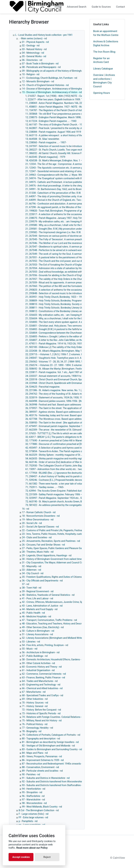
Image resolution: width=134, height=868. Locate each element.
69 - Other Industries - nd (35, 699)
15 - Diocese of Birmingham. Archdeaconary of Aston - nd (52, 92)
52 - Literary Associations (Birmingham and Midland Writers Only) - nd (58, 638)
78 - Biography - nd (32, 731)
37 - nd (26, 584)
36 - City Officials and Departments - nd (42, 581)
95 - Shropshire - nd (32, 792)
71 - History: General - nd (35, 706)
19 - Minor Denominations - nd (38, 520)
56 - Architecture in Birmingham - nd (41, 652)
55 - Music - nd (30, 649)
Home (58, 7)
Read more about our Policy (32, 848)
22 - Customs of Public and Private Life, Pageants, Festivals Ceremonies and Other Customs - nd (72, 530)
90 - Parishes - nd (31, 774)
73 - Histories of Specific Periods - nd (41, 713)
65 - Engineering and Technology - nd (41, 685)
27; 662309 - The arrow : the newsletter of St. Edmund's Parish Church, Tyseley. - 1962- (70, 430)
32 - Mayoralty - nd (32, 566)
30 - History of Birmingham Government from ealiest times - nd (55, 559)
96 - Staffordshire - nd (33, 796)
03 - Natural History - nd (34, 49)
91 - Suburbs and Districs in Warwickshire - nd (46, 778)
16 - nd (26, 509)
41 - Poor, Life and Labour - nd (38, 598)
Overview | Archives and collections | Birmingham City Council (104, 81)
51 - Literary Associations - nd (37, 634)
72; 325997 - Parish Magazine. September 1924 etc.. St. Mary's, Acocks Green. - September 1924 (76, 498)
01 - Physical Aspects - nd (35, 42)
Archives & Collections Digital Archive (106, 43)
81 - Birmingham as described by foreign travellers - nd (50, 742)
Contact (121, 7)
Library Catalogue (103, 69)
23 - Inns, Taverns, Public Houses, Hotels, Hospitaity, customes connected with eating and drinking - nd (75, 534)
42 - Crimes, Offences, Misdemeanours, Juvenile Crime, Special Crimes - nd (61, 602)
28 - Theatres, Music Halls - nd (38, 552)
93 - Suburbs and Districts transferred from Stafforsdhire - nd (54, 785)
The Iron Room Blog (104, 52)
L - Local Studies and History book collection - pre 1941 (44, 35)
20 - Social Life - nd (32, 523)
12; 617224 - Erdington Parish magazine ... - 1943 (51, 121)
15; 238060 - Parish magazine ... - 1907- (46, 142)
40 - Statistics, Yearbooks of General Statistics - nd (48, 595)
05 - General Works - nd (34, 56)
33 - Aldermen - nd (31, 570)
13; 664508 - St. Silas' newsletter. (42, 139)
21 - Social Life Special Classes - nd (40, 527)
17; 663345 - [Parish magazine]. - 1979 (45, 157)
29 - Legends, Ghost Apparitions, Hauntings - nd (47, 555)
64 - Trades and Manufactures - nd (40, 681)
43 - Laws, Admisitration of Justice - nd (42, 606)
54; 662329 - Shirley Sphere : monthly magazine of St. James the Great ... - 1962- (67, 455)
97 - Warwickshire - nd (33, 800)
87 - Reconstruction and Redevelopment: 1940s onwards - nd (54, 764)
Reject (47, 857)
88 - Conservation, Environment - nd (40, 767)
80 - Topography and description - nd (41, 739)
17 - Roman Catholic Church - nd (39, 512)
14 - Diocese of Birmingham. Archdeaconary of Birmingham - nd (55, 89)
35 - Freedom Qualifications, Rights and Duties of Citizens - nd (54, 577)
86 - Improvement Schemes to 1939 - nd (43, 760)
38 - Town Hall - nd (32, 588)
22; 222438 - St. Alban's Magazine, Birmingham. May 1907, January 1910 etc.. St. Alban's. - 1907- (76, 351)
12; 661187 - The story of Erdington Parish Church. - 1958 (55, 125)
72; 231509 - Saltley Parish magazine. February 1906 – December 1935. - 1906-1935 (69, 494)
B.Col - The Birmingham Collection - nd (39, 810)
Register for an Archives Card (101, 60)
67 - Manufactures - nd (34, 692)
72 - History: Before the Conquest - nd (41, 710)
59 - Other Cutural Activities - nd (38, 663)
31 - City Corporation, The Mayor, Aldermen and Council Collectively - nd (59, 563)
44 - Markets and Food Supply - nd (40, 609)
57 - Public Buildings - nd (35, 656)
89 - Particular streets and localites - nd (42, 771)
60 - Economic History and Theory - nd (42, 667)
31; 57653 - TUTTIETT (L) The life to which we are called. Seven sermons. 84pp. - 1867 (70, 433)
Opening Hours (102, 93)
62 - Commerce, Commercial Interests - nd (44, 674)
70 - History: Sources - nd (35, 703)
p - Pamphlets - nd (28, 821)
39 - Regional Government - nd (38, 591)
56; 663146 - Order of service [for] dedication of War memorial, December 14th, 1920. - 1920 (73, 462)
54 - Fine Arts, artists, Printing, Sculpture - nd (45, 645)
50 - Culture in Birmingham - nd (38, 631)
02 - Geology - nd (31, 46)
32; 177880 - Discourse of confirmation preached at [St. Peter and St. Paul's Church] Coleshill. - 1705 (77, 444)
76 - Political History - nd (35, 724)
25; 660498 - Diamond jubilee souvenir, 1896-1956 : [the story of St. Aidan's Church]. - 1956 (72, 401)
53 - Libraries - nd (31, 642)
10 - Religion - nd (31, 74)
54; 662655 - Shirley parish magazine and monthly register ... (57, 459)
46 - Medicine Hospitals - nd (37, 616)
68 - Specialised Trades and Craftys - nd (43, 695)
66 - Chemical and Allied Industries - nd (42, 688)
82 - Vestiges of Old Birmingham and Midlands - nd (48, 746)
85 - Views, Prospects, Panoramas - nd (42, 756)
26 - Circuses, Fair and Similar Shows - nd (43, 545)
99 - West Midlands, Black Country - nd (42, 807)
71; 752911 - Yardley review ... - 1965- (45, 487)
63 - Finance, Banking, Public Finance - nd (43, 678)
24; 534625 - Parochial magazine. (43, 387)
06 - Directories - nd (32, 60)
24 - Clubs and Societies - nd (37, 537)
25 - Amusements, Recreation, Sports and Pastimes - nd (51, 541)
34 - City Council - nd (33, 573)
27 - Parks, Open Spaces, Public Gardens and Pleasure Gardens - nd (57, 548)
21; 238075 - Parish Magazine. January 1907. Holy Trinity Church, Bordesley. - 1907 (68, 218)
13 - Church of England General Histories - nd (45, 85)
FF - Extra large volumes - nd (33, 817)
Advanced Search (77, 7)
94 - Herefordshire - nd (34, 789)
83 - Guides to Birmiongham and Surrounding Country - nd (52, 749)
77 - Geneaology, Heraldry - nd (37, 728)
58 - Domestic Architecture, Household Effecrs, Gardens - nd (53, 659)
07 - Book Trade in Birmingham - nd (40, 64)
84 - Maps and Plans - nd (35, 753)
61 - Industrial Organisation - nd (38, 670)
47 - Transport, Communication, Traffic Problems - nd (49, 620)
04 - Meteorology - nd (33, 53)
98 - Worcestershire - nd (34, 803)
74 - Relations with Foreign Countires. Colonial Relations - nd (53, 717)
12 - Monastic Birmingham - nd (38, 81)
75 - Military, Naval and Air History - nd (42, 720)
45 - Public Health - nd (33, 613)
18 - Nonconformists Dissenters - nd (41, 516)
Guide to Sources (101, 7)
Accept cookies (21, 857)
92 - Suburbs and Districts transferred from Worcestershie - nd (54, 782)
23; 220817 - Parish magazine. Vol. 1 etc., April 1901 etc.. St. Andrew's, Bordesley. (68, 372)
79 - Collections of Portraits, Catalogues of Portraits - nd (51, 735)
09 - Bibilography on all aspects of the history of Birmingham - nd (56, 71)
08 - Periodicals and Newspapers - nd (41, 67)
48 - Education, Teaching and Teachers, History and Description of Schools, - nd (63, 624)
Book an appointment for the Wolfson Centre (106, 33)
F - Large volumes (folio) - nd (33, 814)
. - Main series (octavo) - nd (33, 38)
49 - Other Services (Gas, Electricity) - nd (43, 627)
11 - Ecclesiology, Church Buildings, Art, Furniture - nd (50, 78)
